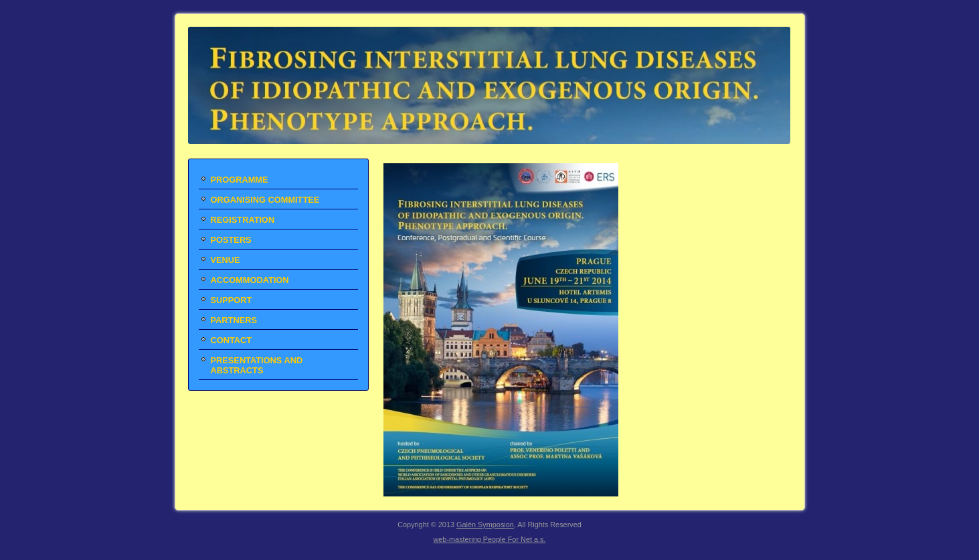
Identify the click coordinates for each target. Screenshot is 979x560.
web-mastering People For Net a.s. (489, 539)
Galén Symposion (485, 525)
